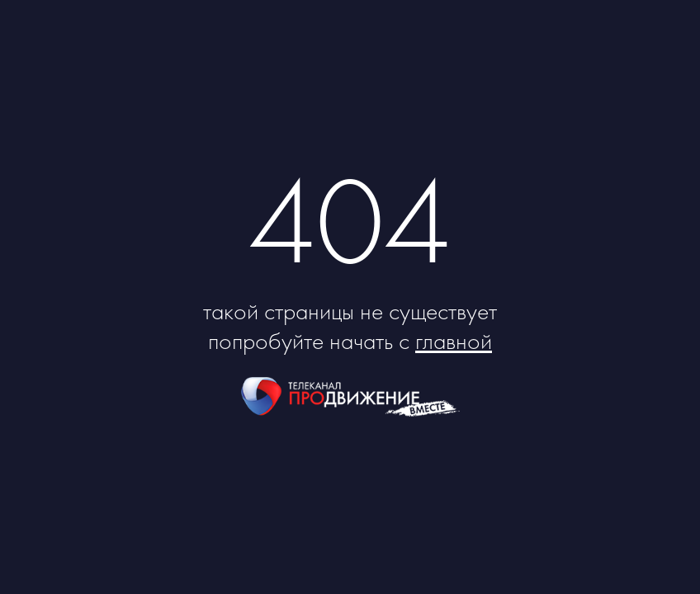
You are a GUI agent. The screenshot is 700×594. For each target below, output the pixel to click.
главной (454, 341)
